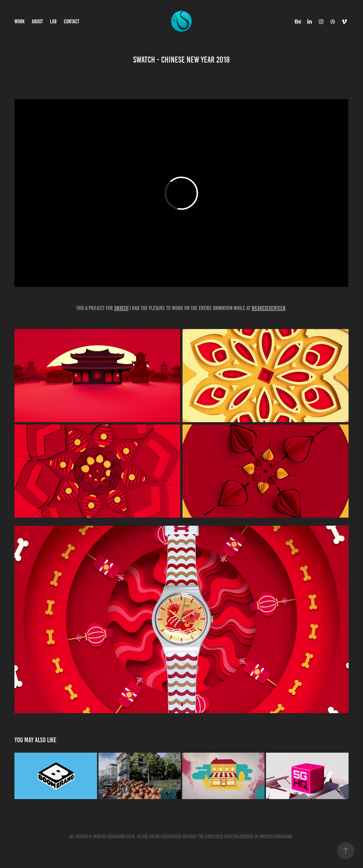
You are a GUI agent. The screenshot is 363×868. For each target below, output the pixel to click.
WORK (19, 21)
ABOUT (37, 21)
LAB (53, 21)
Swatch (121, 308)
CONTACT (72, 21)
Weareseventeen (268, 308)
